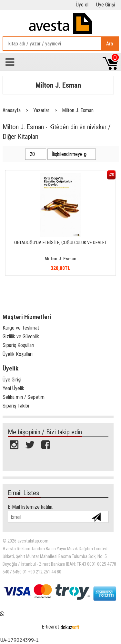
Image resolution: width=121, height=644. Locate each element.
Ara (110, 44)
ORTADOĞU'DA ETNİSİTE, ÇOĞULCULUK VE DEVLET (60, 243)
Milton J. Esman (58, 85)
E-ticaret (50, 627)
